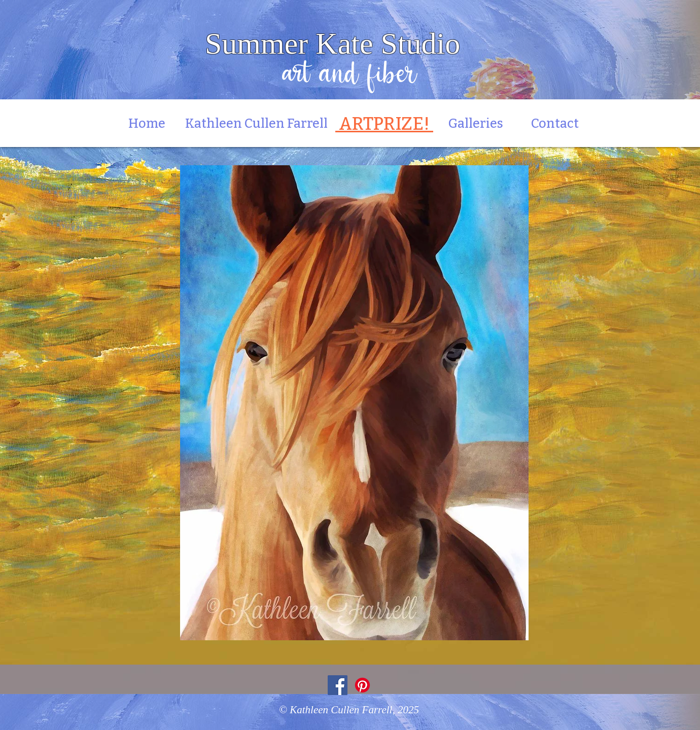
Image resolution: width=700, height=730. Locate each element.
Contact (555, 124)
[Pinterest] (362, 685)
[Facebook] (338, 685)
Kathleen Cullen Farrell (256, 124)
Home (152, 124)
